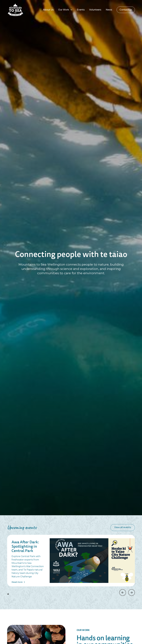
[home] (21, 10)
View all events (123, 527)
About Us (48, 10)
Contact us (126, 10)
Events (81, 10)
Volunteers (95, 10)
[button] (65, 10)
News (109, 10)
